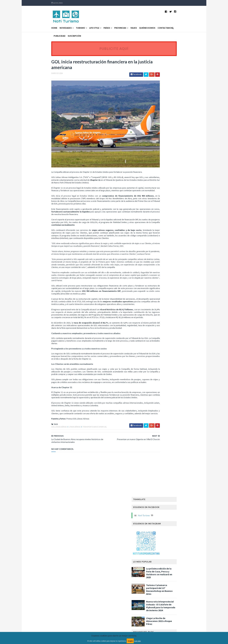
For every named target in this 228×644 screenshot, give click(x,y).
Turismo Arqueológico (182, 462)
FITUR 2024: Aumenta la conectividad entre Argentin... (175, 254)
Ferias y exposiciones (161, 415)
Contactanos (146, 28)
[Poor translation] (11, 602)
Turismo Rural (158, 490)
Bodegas (180, 397)
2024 (156, 199)
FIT (186, 411)
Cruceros (156, 411)
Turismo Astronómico (162, 467)
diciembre (161, 201)
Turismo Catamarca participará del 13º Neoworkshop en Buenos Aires (178, 144)
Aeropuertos (158, 387)
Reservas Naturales (160, 448)
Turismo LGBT (183, 476)
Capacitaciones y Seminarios (165, 406)
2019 (156, 370)
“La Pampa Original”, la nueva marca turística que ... (175, 249)
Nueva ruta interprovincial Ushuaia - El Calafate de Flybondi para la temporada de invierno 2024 (179, 160)
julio (158, 216)
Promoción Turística (162, 443)
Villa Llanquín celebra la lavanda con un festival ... (173, 265)
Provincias (101, 28)
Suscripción (177, 28)
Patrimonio (178, 439)
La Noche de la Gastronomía (165, 429)
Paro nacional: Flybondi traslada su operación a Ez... (171, 314)
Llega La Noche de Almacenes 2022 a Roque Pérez (178, 175)
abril (158, 225)
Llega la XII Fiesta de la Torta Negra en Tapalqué (173, 330)
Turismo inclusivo (183, 504)
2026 (156, 193)
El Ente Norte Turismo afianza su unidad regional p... (173, 303)
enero (159, 234)
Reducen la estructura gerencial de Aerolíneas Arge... (171, 346)
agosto (159, 213)
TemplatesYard (57, 585)
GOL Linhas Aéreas (40, 434)
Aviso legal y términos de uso (46, 568)
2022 (156, 361)
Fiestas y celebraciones (182, 420)
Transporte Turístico (162, 453)
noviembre (161, 204)
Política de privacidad (97, 568)
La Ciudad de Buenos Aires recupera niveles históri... (175, 281)
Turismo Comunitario (162, 471)
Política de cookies (151, 568)
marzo (159, 228)
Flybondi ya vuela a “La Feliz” (168, 356)
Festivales (178, 415)
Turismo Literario (160, 481)
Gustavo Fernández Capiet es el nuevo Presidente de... (173, 341)
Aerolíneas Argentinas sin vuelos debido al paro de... (175, 308)
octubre (160, 207)
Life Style (76, 28)
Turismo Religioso (178, 485)
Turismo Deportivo (184, 471)
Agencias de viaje (175, 387)
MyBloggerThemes (87, 585)
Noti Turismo (162, 70)
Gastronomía (158, 425)
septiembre (161, 210)
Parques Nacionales (161, 439)
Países (88, 28)
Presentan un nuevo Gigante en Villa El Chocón (173, 271)
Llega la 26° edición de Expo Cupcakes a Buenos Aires (173, 243)
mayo (158, 222)
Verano (176, 508)
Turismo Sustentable (161, 494)
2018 (156, 373)
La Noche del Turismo (161, 434)
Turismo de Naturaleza (162, 499)
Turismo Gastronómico (163, 476)
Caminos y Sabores (160, 401)
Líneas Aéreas (56, 434)
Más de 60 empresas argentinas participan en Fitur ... (175, 292)
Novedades (47, 28)
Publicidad (162, 28)
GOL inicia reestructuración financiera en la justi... (175, 276)
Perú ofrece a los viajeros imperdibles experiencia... (172, 351)
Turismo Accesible (160, 462)
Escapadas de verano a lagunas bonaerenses (169, 287)
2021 (156, 364)
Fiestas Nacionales (160, 420)
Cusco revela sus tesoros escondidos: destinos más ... (173, 297)
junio (158, 219)
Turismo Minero (179, 481)
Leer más (137, 641)
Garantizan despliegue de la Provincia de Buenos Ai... (174, 335)
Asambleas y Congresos (162, 397)
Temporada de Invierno (183, 448)
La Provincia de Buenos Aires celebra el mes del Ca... (175, 238)
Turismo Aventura (184, 467)
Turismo (62, 28)
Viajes (115, 28)
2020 (156, 367)
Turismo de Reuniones (161, 504)
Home (36, 28)
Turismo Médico (159, 485)
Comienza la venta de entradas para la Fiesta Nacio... (175, 324)
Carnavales (186, 406)
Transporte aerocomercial (76, 434)
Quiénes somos (128, 28)
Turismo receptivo (160, 508)
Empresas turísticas (173, 411)
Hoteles (171, 425)
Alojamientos (170, 392)
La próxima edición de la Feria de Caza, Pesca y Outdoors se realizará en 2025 (178, 127)
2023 (156, 358)
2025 (156, 196)
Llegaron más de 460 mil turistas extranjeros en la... (175, 260)
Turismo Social (175, 490)
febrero (160, 231)
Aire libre (156, 392)
